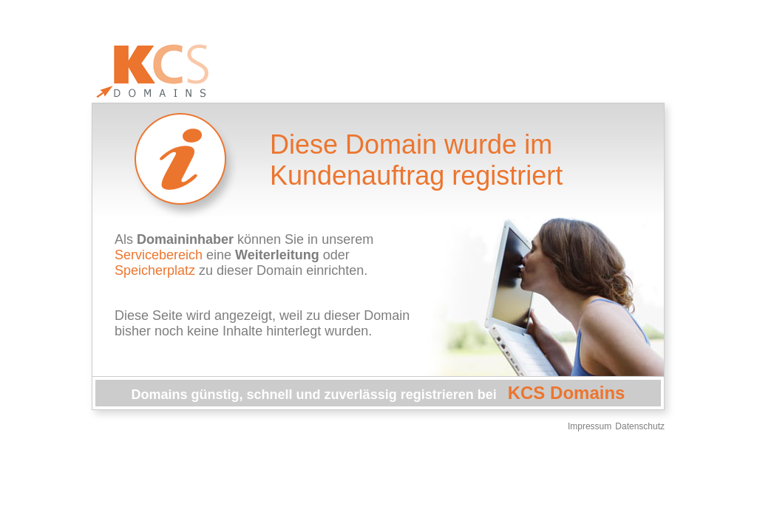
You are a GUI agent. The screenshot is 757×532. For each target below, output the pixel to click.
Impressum (590, 426)
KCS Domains (567, 393)
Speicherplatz (155, 270)
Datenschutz (640, 426)
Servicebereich (159, 255)
